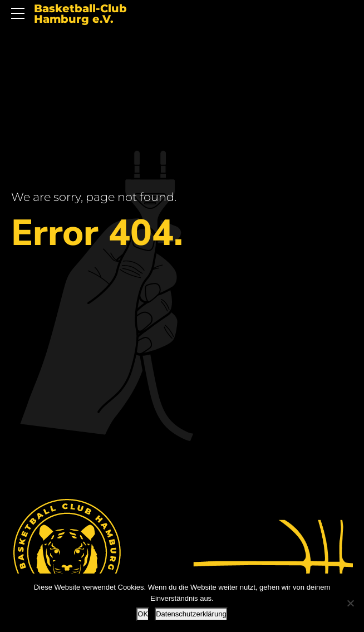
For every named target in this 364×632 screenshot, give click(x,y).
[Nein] (350, 603)
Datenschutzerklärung (191, 614)
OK (143, 614)
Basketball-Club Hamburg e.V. (80, 14)
